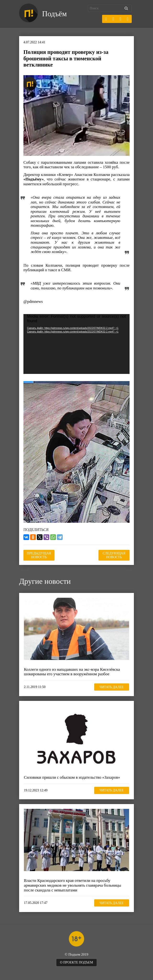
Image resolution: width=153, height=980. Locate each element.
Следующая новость (114, 555)
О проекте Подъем (76, 962)
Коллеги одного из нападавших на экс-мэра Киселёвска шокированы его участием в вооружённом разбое (72, 672)
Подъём (55, 14)
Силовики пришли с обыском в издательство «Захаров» (72, 777)
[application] (76, 344)
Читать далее (111, 687)
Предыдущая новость (39, 555)
